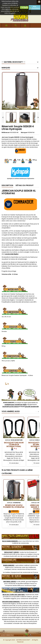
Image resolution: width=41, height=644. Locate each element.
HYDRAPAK (31, 132)
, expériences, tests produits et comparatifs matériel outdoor (20, 596)
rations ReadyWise (30, 623)
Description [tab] (7, 185)
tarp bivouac (32, 569)
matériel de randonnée (20, 543)
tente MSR (34, 599)
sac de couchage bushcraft (27, 556)
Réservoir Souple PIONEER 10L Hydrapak (14, 506)
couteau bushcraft (10, 556)
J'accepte (24, 7)
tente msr (32, 610)
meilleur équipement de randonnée (18, 572)
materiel (13, 554)
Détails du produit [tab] (25, 185)
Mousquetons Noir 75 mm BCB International (14, 445)
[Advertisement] (20, 43)
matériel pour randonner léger (16, 405)
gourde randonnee (22, 613)
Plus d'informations (35, 7)
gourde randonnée (32, 407)
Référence (5, 133)
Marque (24, 133)
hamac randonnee (18, 569)
